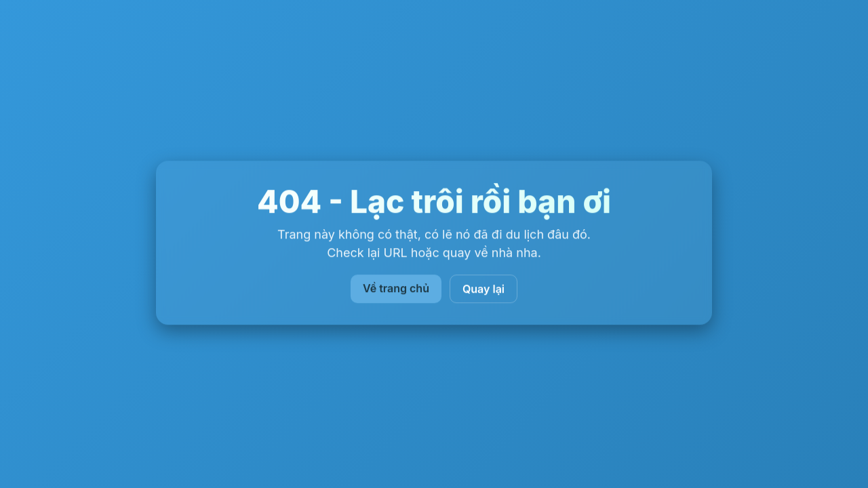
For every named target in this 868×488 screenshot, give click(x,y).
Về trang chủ (396, 289)
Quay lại (484, 289)
